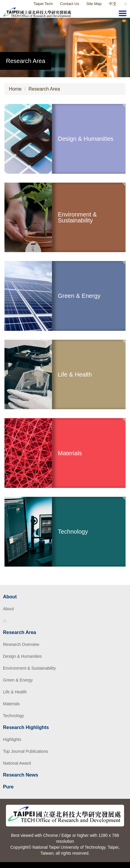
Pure (8, 787)
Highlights (12, 739)
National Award (17, 763)
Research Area (44, 89)
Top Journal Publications (26, 751)
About (8, 609)
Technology (14, 716)
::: (5, 621)
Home (15, 89)
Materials (11, 704)
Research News (20, 775)
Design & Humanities (22, 656)
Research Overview (21, 644)
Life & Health (15, 692)
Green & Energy (18, 680)
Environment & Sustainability (29, 668)
